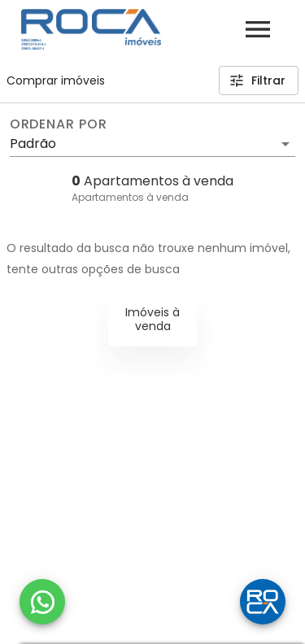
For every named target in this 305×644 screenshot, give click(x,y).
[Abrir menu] (258, 29)
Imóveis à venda (152, 319)
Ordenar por (59, 124)
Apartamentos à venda (130, 197)
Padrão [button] (33, 144)
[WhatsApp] (42, 602)
